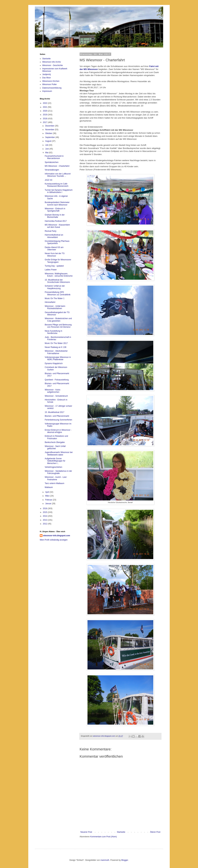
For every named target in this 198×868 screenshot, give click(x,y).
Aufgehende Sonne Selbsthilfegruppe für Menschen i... (55, 461)
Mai (47, 153)
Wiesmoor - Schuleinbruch (56, 396)
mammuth (105, 860)
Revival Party (51, 231)
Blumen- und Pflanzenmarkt (57, 416)
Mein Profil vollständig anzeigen (54, 540)
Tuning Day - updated (54, 266)
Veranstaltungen (52, 170)
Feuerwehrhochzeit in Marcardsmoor (54, 157)
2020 (45, 111)
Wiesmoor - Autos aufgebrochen (53, 391)
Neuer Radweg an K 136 (56, 347)
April (47, 492)
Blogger (125, 860)
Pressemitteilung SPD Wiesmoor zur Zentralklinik (58, 293)
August (49, 141)
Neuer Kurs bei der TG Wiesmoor (55, 255)
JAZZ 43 (48, 180)
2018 (45, 119)
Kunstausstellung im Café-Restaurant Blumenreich (57, 185)
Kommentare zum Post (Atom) (104, 837)
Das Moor (47, 78)
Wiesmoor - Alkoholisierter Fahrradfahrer (56, 352)
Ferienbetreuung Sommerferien (58, 420)
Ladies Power (51, 270)
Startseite (121, 832)
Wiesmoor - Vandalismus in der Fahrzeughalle (58, 472)
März (48, 496)
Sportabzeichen (52, 162)
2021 (45, 107)
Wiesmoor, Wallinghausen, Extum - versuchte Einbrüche (59, 275)
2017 (45, 122)
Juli (47, 145)
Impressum (47, 91)
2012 (45, 524)
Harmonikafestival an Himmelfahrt (54, 236)
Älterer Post (155, 832)
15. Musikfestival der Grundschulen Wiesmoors (57, 281)
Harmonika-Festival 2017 (56, 221)
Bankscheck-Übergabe (55, 442)
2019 (45, 115)
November (50, 130)
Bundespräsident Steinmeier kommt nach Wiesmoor (57, 203)
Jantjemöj (46, 74)
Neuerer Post (86, 832)
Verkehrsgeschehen (53, 467)
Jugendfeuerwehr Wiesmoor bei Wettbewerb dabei (59, 453)
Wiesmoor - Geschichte (53, 65)
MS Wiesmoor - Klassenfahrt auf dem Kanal (57, 226)
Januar (49, 504)
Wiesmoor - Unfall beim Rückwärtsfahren (55, 307)
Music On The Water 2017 (56, 343)
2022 (45, 103)
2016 (45, 508)
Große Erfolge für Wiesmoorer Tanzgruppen (58, 261)
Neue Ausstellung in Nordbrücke (53, 332)
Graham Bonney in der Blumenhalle (55, 216)
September (50, 137)
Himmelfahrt (50, 302)
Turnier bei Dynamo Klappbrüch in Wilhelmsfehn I (59, 191)
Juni (47, 149)
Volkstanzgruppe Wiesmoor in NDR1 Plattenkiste (58, 358)
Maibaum (49, 487)
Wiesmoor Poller (49, 84)
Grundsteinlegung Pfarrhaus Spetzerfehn (57, 242)
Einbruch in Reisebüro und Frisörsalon (56, 437)
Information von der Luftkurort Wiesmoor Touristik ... (58, 175)
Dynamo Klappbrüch (54, 363)
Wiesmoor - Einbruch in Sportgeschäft (55, 210)
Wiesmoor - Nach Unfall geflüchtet (55, 447)
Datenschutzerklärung (52, 88)
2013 (45, 520)
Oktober (49, 133)
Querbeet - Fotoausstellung (57, 380)
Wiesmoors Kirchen (51, 81)
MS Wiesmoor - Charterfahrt (57, 166)
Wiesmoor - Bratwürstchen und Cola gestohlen (58, 320)
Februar (49, 500)
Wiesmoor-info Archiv (52, 62)
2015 (45, 512)
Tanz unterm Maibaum (55, 483)
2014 (45, 516)
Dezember (50, 126)
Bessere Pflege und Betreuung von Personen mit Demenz (58, 326)
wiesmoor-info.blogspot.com (57, 536)
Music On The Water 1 (55, 298)
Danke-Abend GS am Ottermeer (54, 248)
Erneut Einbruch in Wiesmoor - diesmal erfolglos (58, 431)
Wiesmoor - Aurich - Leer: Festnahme (56, 478)
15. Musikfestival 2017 (55, 412)
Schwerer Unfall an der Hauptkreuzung (55, 287)
